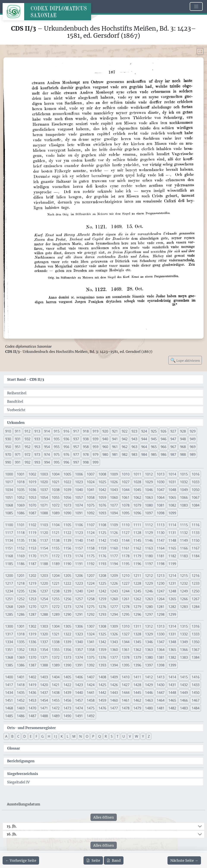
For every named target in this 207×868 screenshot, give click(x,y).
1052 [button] (21, 497)
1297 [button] (149, 614)
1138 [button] (56, 540)
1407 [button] (91, 677)
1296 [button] (137, 614)
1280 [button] (149, 607)
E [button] (31, 736)
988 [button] (183, 455)
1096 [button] (137, 513)
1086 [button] (21, 513)
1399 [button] (172, 665)
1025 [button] (102, 482)
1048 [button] (172, 490)
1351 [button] (9, 650)
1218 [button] (21, 583)
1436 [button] (32, 693)
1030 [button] (161, 482)
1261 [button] (126, 599)
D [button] (25, 736)
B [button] (12, 736)
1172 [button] (56, 556)
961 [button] (115, 447)
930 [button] (8, 439)
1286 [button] (21, 614)
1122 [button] (67, 533)
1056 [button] (67, 497)
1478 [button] (126, 708)
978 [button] (86, 455)
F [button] (36, 736)
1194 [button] (114, 564)
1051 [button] (9, 497)
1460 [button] (114, 700)
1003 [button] (44, 474)
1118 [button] (21, 533)
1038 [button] (56, 490)
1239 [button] (67, 591)
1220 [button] (44, 583)
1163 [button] (149, 548)
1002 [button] (32, 474)
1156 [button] (67, 548)
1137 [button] (44, 540)
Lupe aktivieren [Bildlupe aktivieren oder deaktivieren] (185, 360)
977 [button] (76, 455)
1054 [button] (44, 497)
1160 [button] (114, 548)
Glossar (14, 748)
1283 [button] (184, 607)
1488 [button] (44, 716)
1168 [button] (9, 556)
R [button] (106, 736)
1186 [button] (21, 564)
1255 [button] (56, 599)
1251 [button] (9, 599)
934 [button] (47, 439)
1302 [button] (32, 626)
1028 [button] (137, 482)
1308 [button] (102, 626)
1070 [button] (32, 505)
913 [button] (37, 431)
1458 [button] (91, 700)
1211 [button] (137, 576)
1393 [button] (102, 665)
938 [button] (86, 439)
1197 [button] (149, 564)
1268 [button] (9, 607)
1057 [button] (79, 497)
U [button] (124, 736)
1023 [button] (79, 482)
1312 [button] (149, 626)
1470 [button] (32, 708)
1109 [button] (114, 525)
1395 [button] (126, 665)
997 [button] (76, 462)
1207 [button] (91, 576)
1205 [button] (67, 576)
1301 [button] (21, 626)
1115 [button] (184, 525)
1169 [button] (21, 556)
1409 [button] (114, 677)
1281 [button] (161, 607)
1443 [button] (114, 693)
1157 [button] (79, 548)
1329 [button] (149, 634)
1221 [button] (56, 583)
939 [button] (96, 439)
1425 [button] (102, 685)
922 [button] (125, 431)
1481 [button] (161, 708)
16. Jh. (12, 834)
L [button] (68, 736)
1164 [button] (161, 548)
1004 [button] (56, 474)
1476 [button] (102, 708)
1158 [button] (91, 548)
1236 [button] (32, 591)
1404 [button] (56, 677)
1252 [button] (21, 599)
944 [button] (144, 439)
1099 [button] (172, 513)
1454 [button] (44, 700)
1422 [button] (67, 685)
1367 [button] (196, 650)
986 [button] (164, 455)
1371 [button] (44, 657)
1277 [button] (114, 607)
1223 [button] (79, 583)
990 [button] (8, 462)
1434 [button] (9, 693)
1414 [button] (172, 677)
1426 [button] (114, 685)
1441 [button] (91, 693)
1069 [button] (21, 505)
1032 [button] (184, 482)
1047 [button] (161, 490)
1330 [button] (161, 634)
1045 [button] (137, 490)
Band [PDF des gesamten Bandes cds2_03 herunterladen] (114, 860)
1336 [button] (32, 642)
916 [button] (66, 431)
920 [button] (105, 431)
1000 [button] (9, 474)
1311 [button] (137, 626)
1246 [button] (149, 591)
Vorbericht (16, 410)
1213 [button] (161, 576)
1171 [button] (44, 556)
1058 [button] (91, 497)
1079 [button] (137, 505)
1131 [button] (172, 533)
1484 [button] (196, 708)
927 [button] (173, 431)
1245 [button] (137, 591)
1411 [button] (137, 677)
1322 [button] (67, 634)
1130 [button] (161, 533)
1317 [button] (9, 634)
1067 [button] (196, 497)
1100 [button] (9, 525)
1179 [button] (137, 556)
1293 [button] (102, 614)
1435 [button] (21, 693)
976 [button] (66, 455)
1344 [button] (126, 642)
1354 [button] (44, 650)
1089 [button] (56, 513)
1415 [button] (184, 677)
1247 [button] (161, 591)
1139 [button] (67, 540)
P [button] (93, 736)
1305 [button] (67, 626)
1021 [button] (56, 482)
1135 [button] (21, 540)
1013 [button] (161, 474)
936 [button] (66, 439)
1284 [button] (196, 607)
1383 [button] (184, 657)
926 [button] (164, 431)
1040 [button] (79, 490)
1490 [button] (67, 716)
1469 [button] (21, 708)
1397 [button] (149, 665)
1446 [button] (149, 693)
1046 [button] (149, 490)
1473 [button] (67, 708)
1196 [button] (137, 564)
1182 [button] (172, 556)
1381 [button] (161, 657)
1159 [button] (102, 548)
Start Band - (26, 379)
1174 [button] (79, 556)
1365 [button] (172, 650)
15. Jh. (12, 826)
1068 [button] (9, 505)
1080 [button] (149, 505)
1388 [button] (44, 665)
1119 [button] (32, 533)
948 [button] (183, 439)
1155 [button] (56, 548)
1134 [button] (9, 540)
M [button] (74, 736)
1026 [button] (114, 482)
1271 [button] (44, 607)
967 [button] (173, 447)
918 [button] (86, 431)
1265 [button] (172, 599)
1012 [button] (149, 474)
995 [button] (57, 462)
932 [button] (28, 439)
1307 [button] (91, 626)
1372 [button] (56, 657)
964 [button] (144, 447)
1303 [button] (44, 626)
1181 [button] (161, 556)
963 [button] (134, 447)
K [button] (62, 736)
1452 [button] (21, 700)
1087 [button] (32, 513)
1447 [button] (161, 693)
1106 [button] (79, 525)
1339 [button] (67, 642)
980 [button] (105, 455)
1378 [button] (126, 657)
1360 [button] (114, 650)
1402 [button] (32, 677)
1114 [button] (172, 525)
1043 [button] (114, 490)
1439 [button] (67, 693)
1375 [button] (91, 657)
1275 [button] (91, 607)
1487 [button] (32, 716)
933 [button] (37, 439)
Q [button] (100, 736)
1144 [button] (126, 540)
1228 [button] (137, 583)
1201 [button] (21, 576)
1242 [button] (102, 591)
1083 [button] (184, 505)
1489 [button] (56, 716)
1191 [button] (79, 564)
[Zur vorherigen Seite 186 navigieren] (21, 860)
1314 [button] (172, 626)
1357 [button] (79, 650)
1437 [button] (44, 693)
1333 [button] (196, 634)
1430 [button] (161, 685)
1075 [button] (91, 505)
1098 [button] (161, 513)
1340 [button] (79, 642)
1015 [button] (184, 474)
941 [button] (115, 439)
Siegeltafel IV (18, 782)
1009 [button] (114, 474)
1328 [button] (137, 634)
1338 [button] (56, 642)
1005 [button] (67, 474)
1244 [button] (126, 591)
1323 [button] (79, 634)
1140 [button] (79, 540)
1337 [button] (44, 642)
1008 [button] (102, 474)
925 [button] (154, 431)
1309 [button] (114, 626)
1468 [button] (9, 708)
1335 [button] (21, 642)
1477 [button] (114, 708)
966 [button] (164, 447)
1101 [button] (21, 525)
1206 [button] (79, 576)
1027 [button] (126, 482)
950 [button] (8, 447)
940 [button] (105, 439)
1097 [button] (149, 513)
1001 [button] (21, 474)
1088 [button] (44, 513)
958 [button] (86, 447)
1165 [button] (172, 548)
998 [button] (86, 462)
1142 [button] (102, 540)
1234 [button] (9, 591)
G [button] (43, 736)
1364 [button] (161, 650)
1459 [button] (102, 700)
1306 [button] (79, 626)
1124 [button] (91, 533)
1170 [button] (32, 556)
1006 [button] (79, 474)
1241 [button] (91, 591)
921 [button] (115, 431)
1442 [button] (102, 693)
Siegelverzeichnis (23, 774)
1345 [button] (137, 642)
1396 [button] (137, 665)
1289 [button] (56, 614)
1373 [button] (67, 657)
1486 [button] (21, 716)
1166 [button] (184, 548)
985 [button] (154, 455)
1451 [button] (9, 700)
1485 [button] (9, 716)
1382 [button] (172, 657)
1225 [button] (102, 583)
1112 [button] (149, 525)
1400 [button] (9, 677)
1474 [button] (79, 708)
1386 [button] (21, 665)
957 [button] (76, 447)
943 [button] (134, 439)
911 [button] (18, 431)
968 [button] (183, 447)
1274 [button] (79, 607)
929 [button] (193, 431)
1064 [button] (161, 497)
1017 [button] (9, 482)
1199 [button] (172, 564)
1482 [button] (172, 708)
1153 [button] (32, 548)
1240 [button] (79, 591)
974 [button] (47, 455)
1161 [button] (126, 548)
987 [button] (173, 455)
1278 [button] (126, 607)
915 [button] (57, 431)
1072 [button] (56, 505)
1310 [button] (126, 626)
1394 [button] (114, 665)
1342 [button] (102, 642)
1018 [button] (21, 482)
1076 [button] (102, 505)
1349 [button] (184, 642)
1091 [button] (79, 513)
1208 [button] (102, 576)
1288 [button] (44, 614)
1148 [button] (172, 540)
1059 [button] (102, 497)
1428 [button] (137, 685)
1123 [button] (79, 533)
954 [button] (47, 447)
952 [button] (28, 447)
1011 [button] (137, 474)
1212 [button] (149, 576)
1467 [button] (196, 700)
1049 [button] (184, 490)
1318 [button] (21, 634)
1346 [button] (149, 642)
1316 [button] (196, 626)
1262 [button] (137, 599)
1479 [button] (137, 708)
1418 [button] (21, 685)
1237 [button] (44, 591)
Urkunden (16, 423)
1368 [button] (9, 657)
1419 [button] (32, 685)
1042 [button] (102, 490)
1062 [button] (137, 497)
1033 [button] (196, 482)
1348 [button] (172, 642)
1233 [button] (196, 583)
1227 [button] (126, 583)
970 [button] (8, 455)
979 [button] (96, 455)
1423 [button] (79, 685)
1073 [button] (67, 505)
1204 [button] (56, 576)
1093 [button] (102, 513)
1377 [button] (114, 657)
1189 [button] (56, 564)
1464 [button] (161, 700)
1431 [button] (172, 685)
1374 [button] (79, 657)
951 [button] (18, 447)
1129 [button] (149, 533)
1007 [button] (91, 474)
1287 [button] (32, 614)
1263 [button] (149, 599)
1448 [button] (172, 693)
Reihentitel (17, 393)
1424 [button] (91, 685)
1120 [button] (44, 533)
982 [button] (125, 455)
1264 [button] (161, 599)
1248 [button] (172, 591)
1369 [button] (21, 657)
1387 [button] (32, 665)
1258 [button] (91, 599)
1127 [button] (126, 533)
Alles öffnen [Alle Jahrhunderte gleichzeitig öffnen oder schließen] (104, 817)
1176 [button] (102, 556)
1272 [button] (56, 607)
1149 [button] (184, 540)
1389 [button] (56, 665)
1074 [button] (79, 505)
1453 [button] (32, 700)
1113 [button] (161, 525)
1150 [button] (196, 540)
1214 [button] (172, 576)
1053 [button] (32, 497)
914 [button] (47, 431)
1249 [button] (184, 591)
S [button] (112, 736)
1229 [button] (149, 583)
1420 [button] (44, 685)
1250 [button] (196, 591)
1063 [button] (149, 497)
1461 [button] (126, 700)
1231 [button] (172, 583)
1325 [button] (102, 634)
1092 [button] (91, 513)
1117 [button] (9, 533)
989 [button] (193, 455)
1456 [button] (67, 700)
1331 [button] (172, 634)
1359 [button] (102, 650)
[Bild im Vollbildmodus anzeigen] (200, 51)
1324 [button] (91, 634)
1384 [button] (196, 657)
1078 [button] (126, 505)
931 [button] (18, 439)
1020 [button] (44, 482)
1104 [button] (56, 525)
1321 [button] (56, 634)
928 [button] (183, 431)
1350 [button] (196, 642)
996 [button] (66, 462)
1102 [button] (32, 525)
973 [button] (37, 455)
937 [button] (76, 439)
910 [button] (8, 431)
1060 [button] (114, 497)
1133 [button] (196, 533)
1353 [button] (32, 650)
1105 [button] (67, 525)
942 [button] (125, 439)
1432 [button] (184, 685)
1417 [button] (9, 685)
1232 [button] (184, 583)
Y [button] (143, 736)
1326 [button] (114, 634)
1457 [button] (79, 700)
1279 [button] (137, 607)
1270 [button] (32, 607)
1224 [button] (91, 583)
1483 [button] (184, 708)
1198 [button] (161, 564)
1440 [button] (79, 693)
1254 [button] (44, 599)
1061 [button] (126, 497)
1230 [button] (161, 583)
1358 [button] (91, 650)
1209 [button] (114, 576)
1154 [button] (44, 548)
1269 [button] (21, 607)
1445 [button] (137, 693)
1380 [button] (149, 657)
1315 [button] (184, 626)
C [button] (18, 736)
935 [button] (57, 439)
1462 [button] (137, 700)
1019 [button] (32, 482)
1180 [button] (149, 556)
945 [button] (154, 439)
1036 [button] (32, 490)
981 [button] (115, 455)
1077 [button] (114, 505)
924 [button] (144, 431)
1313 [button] (161, 626)
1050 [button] (196, 490)
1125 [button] (102, 533)
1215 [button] (184, 576)
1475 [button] (91, 708)
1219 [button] (32, 583)
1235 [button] (21, 591)
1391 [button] (79, 665)
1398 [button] (161, 665)
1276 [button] (102, 607)
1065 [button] (172, 497)
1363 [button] (149, 650)
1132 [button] (184, 533)
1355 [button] (56, 650)
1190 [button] (67, 564)
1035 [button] (21, 490)
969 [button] (193, 447)
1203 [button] (44, 576)
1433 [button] (196, 685)
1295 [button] (126, 614)
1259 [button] (102, 599)
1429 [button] (149, 685)
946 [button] (164, 439)
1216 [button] (196, 576)
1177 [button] (114, 556)
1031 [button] (172, 482)
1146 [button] (149, 540)
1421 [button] (56, 685)
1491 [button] (79, 716)
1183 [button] (184, 556)
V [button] (130, 736)
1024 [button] (91, 482)
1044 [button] (126, 490)
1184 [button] (196, 556)
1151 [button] (9, 548)
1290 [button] (67, 614)
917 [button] (76, 431)
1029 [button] (149, 482)
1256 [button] (67, 599)
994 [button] (47, 462)
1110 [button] (126, 525)
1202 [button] (32, 576)
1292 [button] (91, 614)
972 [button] (28, 455)
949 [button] (193, 439)
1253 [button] (32, 599)
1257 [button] (79, 599)
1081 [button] (161, 505)
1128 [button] (137, 533)
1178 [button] (126, 556)
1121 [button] (56, 533)
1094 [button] (114, 513)
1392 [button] (91, 665)
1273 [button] (67, 607)
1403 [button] (44, 677)
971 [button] (18, 455)
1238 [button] (56, 591)
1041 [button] (91, 490)
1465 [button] (172, 700)
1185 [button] (9, 564)
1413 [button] (161, 677)
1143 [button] (114, 540)
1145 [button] (137, 540)
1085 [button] (9, 513)
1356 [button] (67, 650)
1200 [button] (9, 576)
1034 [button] (9, 490)
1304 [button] (56, 626)
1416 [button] (196, 677)
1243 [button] (114, 591)
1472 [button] (56, 708)
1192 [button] (91, 564)
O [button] (87, 736)
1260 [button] (114, 599)
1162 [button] (137, 548)
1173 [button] (67, 556)
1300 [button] (9, 626)
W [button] (137, 736)
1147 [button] (161, 540)
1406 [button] (79, 677)
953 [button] (37, 447)
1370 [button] (32, 657)
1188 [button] (44, 564)
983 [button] (134, 455)
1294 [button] (114, 614)
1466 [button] (184, 700)
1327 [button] (126, 634)
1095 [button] (126, 513)
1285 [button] (9, 614)
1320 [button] (44, 634)
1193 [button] (102, 564)
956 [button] (66, 447)
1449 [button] (184, 693)
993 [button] (37, 462)
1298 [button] (161, 614)
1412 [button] (149, 677)
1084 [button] (196, 505)
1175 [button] (91, 556)
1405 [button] (67, 677)
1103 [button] (44, 525)
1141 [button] (91, 540)
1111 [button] (137, 525)
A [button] (6, 736)
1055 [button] (56, 497)
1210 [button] (126, 576)
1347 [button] (161, 642)
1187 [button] (32, 564)
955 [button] (57, 447)
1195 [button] (126, 564)
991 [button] (18, 462)
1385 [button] (9, 665)
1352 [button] (21, 650)
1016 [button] (196, 474)
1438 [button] (56, 693)
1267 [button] (196, 599)
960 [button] (105, 447)
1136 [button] (32, 540)
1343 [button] (114, 642)
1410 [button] (126, 677)
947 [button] (173, 439)
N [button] (81, 736)
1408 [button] (102, 677)
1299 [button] (172, 614)
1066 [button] (184, 497)
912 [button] (28, 431)
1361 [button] (126, 650)
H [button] (49, 736)
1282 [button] (172, 607)
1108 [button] (102, 525)
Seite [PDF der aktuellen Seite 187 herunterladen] (93, 860)
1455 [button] (56, 700)
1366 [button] (184, 650)
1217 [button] (9, 583)
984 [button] (144, 455)
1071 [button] (44, 505)
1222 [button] (67, 583)
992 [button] (28, 462)
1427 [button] (126, 685)
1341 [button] (91, 642)
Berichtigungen (21, 761)
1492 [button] (91, 716)
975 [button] (57, 455)
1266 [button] (184, 599)
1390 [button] (67, 665)
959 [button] (96, 447)
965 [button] (154, 447)
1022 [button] (67, 482)
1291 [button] (79, 614)
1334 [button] (9, 642)
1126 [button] (114, 533)
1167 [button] (196, 548)
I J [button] (55, 736)
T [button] (118, 736)
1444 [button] (126, 693)
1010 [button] (126, 474)
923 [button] (134, 431)
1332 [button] (184, 634)
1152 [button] (21, 548)
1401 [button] (21, 677)
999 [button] (96, 462)
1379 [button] (137, 657)
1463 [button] (149, 700)
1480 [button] (149, 708)
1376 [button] (102, 657)
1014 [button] (172, 474)
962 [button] (125, 447)
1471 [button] (44, 708)
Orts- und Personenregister (32, 728)
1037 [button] (44, 490)
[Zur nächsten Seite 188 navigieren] (184, 860)
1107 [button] (91, 525)
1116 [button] (196, 525)
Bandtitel (15, 401)
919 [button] (96, 431)
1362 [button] (137, 650)
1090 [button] (67, 513)
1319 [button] (32, 634)
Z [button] (149, 736)
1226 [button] (114, 583)
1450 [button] (196, 693)
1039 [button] (67, 490)
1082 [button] (172, 505)
